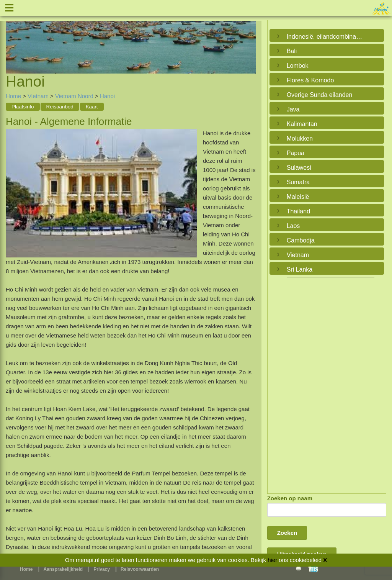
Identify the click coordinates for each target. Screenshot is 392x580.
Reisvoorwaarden (140, 569)
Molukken (300, 138)
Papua (296, 153)
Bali (292, 51)
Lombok (298, 66)
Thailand (298, 211)
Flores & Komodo (310, 80)
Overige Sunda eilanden (320, 95)
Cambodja (301, 240)
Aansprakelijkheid (63, 569)
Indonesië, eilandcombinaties (325, 37)
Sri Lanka (300, 270)
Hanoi (107, 96)
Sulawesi (299, 168)
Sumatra (298, 182)
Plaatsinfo (23, 107)
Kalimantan (302, 124)
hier (272, 560)
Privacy (102, 569)
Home (13, 96)
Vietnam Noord (74, 96)
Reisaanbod (60, 107)
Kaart (92, 107)
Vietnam (38, 96)
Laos (293, 226)
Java (293, 109)
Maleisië (298, 197)
